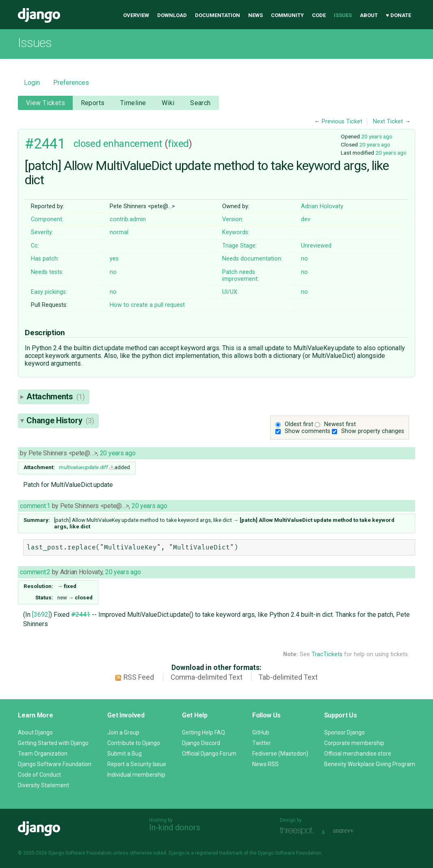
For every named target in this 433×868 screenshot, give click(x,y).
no (304, 259)
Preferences (71, 83)
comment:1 (35, 506)
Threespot (299, 831)
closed (87, 144)
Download (172, 15)
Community (287, 15)
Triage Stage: (239, 246)
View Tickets (45, 103)
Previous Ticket (342, 122)
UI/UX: (230, 292)
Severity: (42, 232)
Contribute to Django (134, 743)
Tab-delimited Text (288, 677)
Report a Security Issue (137, 764)
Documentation (218, 15)
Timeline (133, 103)
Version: (233, 219)
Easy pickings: (49, 292)
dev (306, 219)
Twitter (262, 743)
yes (114, 259)
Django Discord (201, 743)
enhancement (133, 144)
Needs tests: (47, 272)
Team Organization (43, 754)
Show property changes (373, 431)
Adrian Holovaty (322, 206)
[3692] (41, 615)
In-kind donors (175, 827)
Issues (343, 15)
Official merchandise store (358, 754)
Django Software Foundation (55, 764)
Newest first (340, 424)
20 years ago (377, 136)
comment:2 (35, 572)
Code (319, 15)
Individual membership (136, 775)
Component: (47, 219)
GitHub (261, 732)
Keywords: (236, 232)
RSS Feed (139, 677)
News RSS (265, 764)
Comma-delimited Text (207, 677)
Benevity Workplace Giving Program (370, 764)
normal (119, 232)
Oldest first (299, 424)
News (255, 15)
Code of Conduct (39, 775)
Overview (136, 15)
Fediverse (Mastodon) (280, 754)
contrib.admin (128, 219)
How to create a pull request (147, 305)
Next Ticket (388, 122)
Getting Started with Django (53, 743)
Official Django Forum (209, 754)
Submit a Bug (124, 754)
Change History (60, 420)
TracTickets (327, 654)
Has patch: (45, 259)
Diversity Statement (43, 785)
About (369, 15)
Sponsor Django (344, 732)
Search (200, 103)
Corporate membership (354, 743)
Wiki (168, 103)
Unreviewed (316, 246)
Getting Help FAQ (204, 732)
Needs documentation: (252, 259)
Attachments (55, 396)
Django (39, 15)
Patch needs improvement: (240, 276)
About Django (35, 732)
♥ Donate (398, 15)
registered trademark (219, 853)
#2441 (45, 144)
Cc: (35, 246)
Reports (93, 103)
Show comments (307, 431)
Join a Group (123, 732)
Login (32, 83)
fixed (178, 144)
